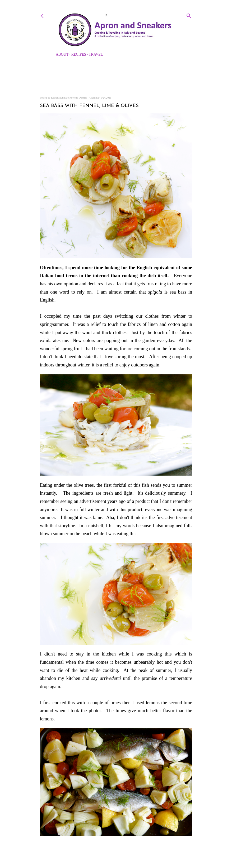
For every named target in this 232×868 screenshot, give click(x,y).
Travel (96, 54)
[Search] (189, 15)
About (62, 54)
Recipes (79, 54)
